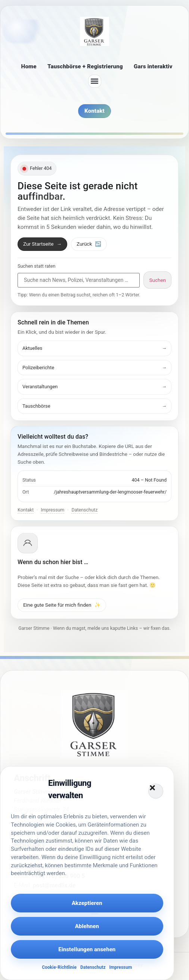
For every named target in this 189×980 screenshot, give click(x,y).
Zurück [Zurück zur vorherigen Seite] (89, 244)
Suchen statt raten (36, 266)
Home (29, 66)
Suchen (157, 280)
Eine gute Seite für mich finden (62, 605)
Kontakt (26, 510)
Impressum (120, 967)
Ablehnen (87, 926)
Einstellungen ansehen (87, 949)
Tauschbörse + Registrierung (85, 66)
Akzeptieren (87, 903)
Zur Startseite (42, 244)
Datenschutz (93, 967)
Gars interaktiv (153, 66)
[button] (156, 791)
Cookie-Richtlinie (59, 967)
